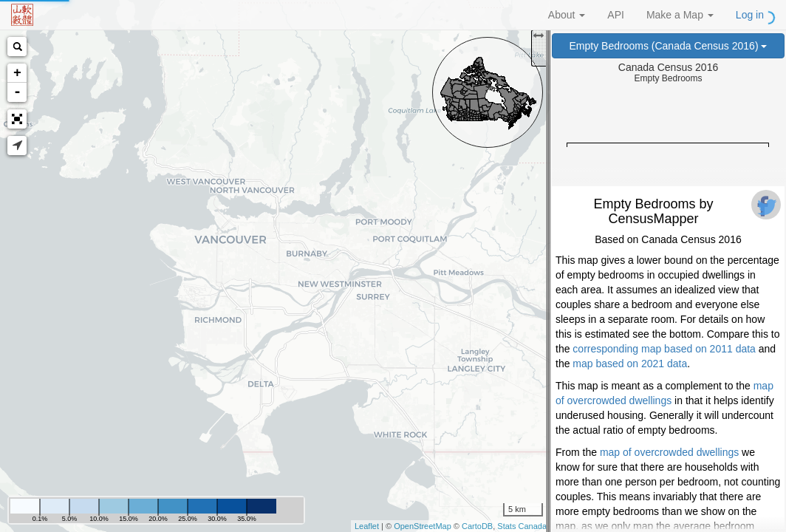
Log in (750, 15)
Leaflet (367, 526)
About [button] (567, 15)
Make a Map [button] (680, 15)
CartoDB (477, 526)
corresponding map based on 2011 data (664, 349)
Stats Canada (522, 526)
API (616, 15)
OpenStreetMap (423, 526)
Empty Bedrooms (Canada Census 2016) (669, 46)
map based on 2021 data (630, 364)
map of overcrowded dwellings (669, 452)
